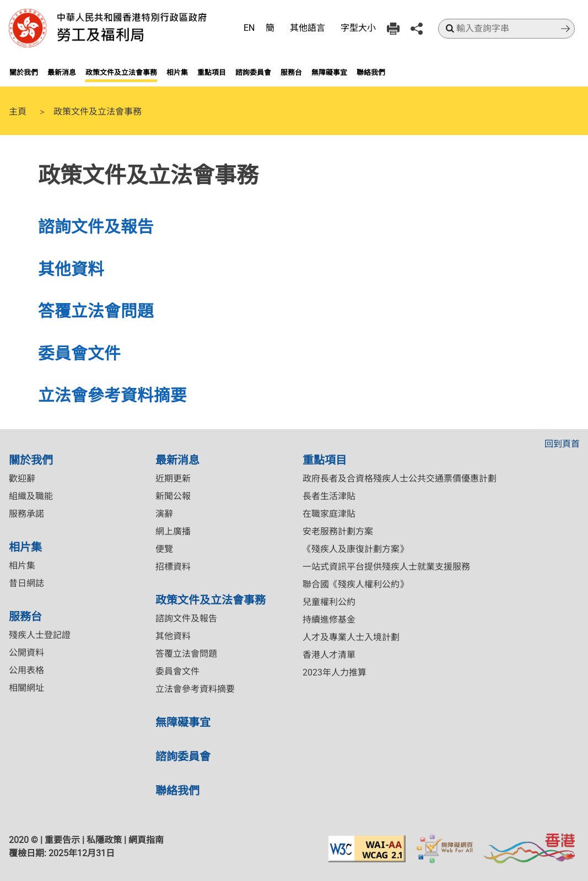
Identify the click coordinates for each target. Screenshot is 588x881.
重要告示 (62, 840)
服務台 (291, 72)
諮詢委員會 (253, 72)
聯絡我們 (371, 72)
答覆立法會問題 (96, 310)
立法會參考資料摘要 (112, 395)
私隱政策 (104, 840)
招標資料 (173, 567)
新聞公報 (173, 496)
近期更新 (173, 479)
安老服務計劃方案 (338, 531)
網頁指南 (146, 840)
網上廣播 (173, 531)
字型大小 (358, 28)
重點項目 (212, 72)
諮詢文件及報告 (96, 226)
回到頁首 (562, 444)
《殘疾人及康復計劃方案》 (355, 549)
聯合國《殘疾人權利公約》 (355, 584)
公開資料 (26, 653)
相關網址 (26, 688)
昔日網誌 (26, 583)
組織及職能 (31, 496)
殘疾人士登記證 (40, 635)
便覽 (164, 549)
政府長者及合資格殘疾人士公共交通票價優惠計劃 (400, 479)
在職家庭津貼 (329, 514)
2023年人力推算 (335, 672)
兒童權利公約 (329, 602)
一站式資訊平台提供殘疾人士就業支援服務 (386, 567)
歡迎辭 (22, 479)
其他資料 (71, 269)
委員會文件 (79, 353)
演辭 (164, 514)
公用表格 (26, 670)
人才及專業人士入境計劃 (351, 637)
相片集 (177, 72)
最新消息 (62, 72)
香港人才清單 (329, 655)
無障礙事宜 (329, 72)
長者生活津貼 (329, 496)
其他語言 (308, 28)
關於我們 (24, 72)
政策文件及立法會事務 (121, 72)
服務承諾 (26, 514)
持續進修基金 (329, 620)
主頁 (18, 111)
